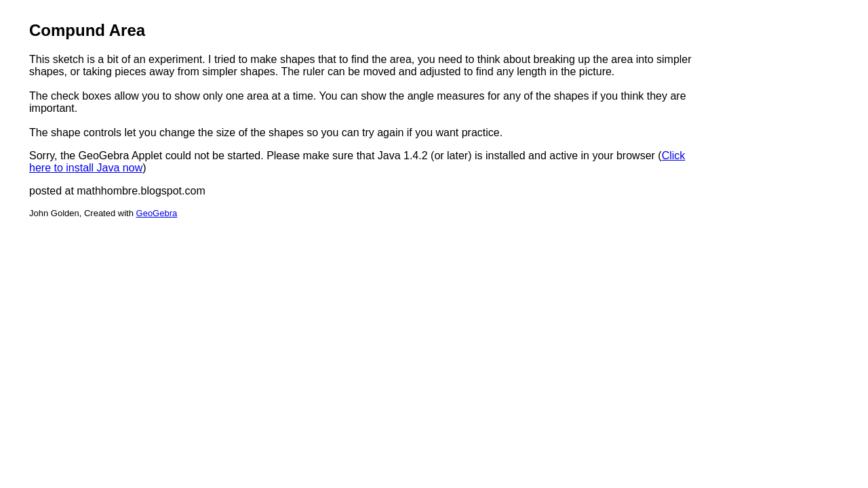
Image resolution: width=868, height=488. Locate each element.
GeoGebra (157, 213)
